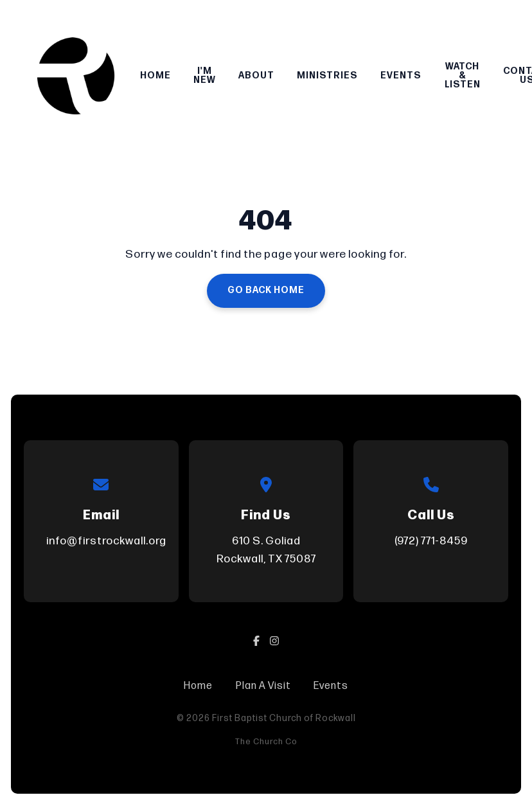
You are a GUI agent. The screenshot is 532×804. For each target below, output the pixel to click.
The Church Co (266, 742)
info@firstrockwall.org (106, 541)
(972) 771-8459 (431, 541)
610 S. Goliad (266, 551)
